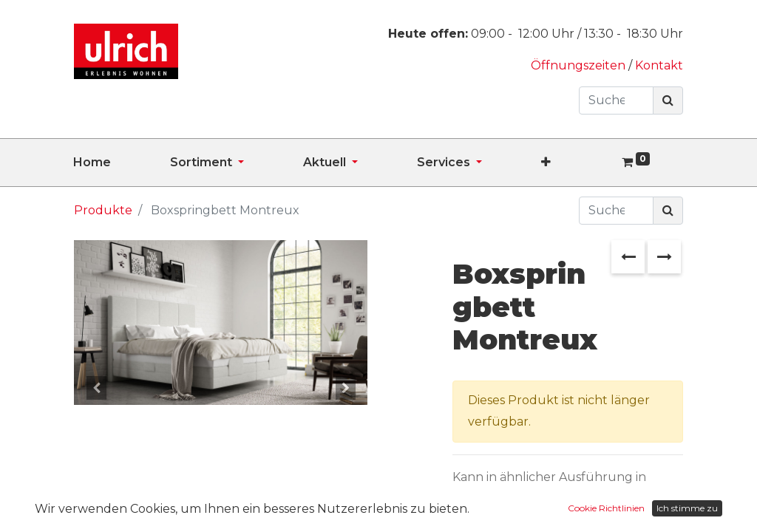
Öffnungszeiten (580, 65)
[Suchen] (668, 100)
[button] (576, 163)
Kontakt (659, 65)
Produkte (103, 210)
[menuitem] (122, 163)
